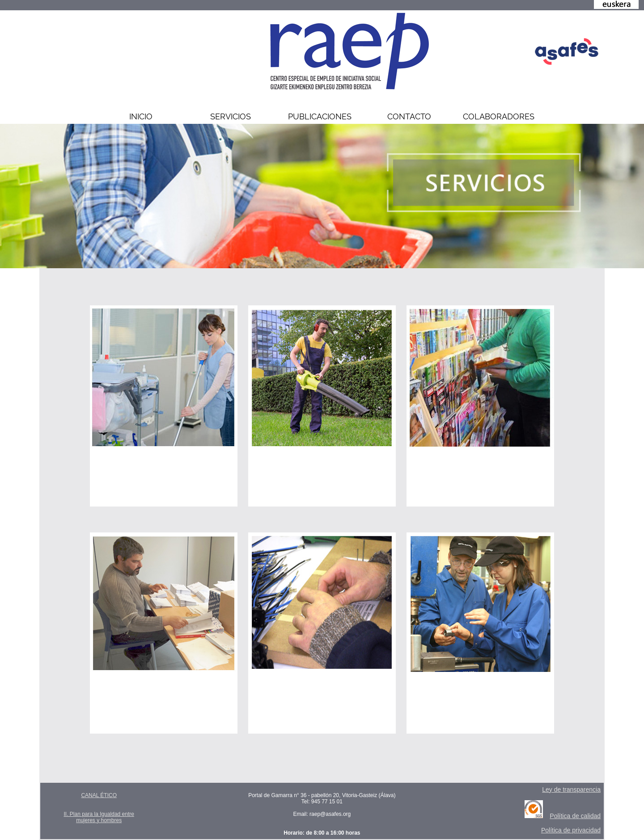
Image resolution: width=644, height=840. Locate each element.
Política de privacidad (571, 830)
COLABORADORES (499, 116)
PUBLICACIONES (320, 116)
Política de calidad (575, 816)
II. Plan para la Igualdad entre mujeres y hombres (99, 817)
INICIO (141, 116)
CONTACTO (409, 116)
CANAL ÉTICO (99, 795)
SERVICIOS (231, 116)
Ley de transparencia (571, 789)
